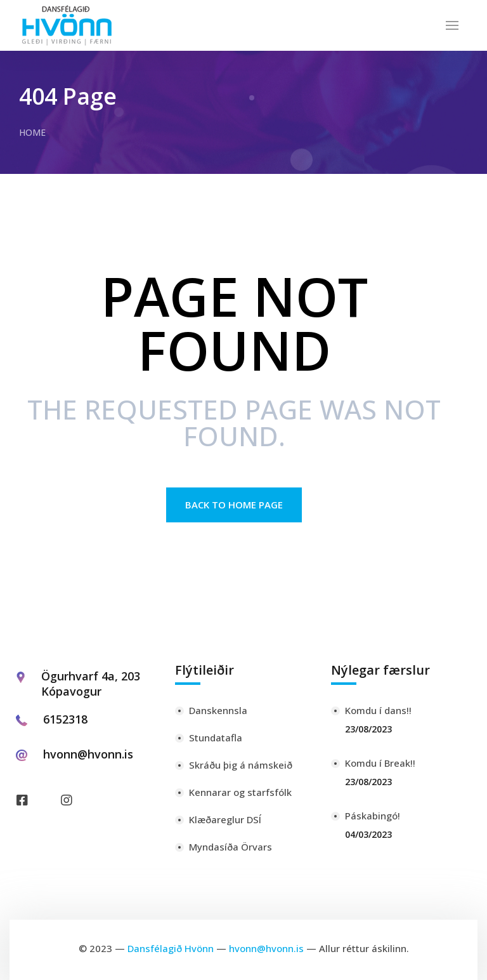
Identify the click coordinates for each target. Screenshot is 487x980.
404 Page (68, 96)
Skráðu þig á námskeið (241, 765)
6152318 (65, 719)
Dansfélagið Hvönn (171, 948)
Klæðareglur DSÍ (225, 819)
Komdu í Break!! (380, 763)
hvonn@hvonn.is (88, 754)
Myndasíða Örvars (231, 847)
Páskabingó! (373, 816)
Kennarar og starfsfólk (240, 792)
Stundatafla (216, 738)
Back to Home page (234, 505)
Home (32, 132)
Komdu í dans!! (378, 710)
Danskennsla (218, 710)
